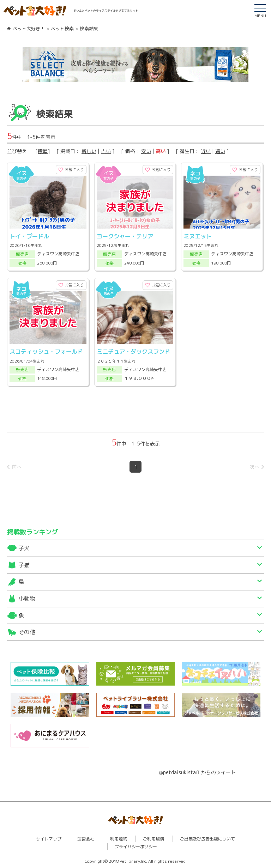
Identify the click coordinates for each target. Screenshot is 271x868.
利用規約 (119, 839)
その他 (27, 632)
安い (146, 151)
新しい (89, 151)
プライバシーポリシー (136, 847)
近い (206, 151)
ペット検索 (62, 29)
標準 (43, 151)
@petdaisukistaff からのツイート (197, 772)
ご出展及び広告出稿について (207, 839)
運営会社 (86, 839)
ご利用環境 (153, 839)
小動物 (27, 599)
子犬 (24, 548)
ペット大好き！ (29, 29)
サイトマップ (49, 839)
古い (106, 151)
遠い (220, 151)
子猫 (24, 565)
